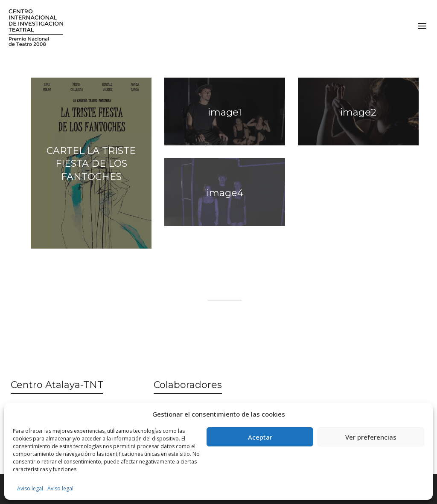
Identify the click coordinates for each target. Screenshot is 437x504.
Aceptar (260, 437)
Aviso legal (30, 488)
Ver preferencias (371, 437)
